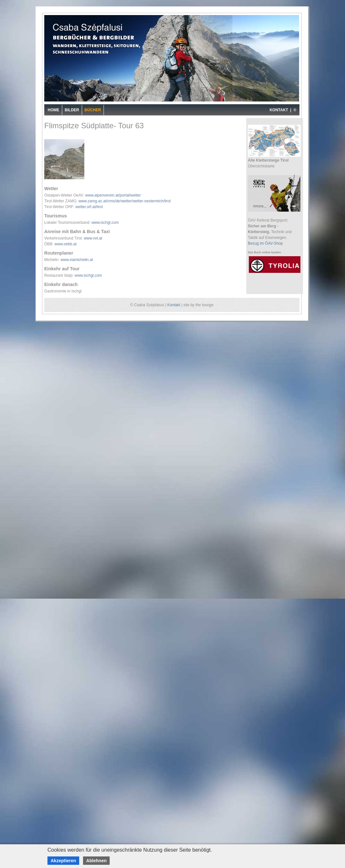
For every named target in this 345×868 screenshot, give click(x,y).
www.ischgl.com (105, 223)
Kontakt (174, 305)
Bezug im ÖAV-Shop (265, 243)
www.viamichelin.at (77, 260)
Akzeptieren (63, 861)
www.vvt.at (93, 238)
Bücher (93, 110)
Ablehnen (97, 861)
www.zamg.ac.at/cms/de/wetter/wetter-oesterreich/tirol (125, 201)
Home (54, 110)
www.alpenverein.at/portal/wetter (113, 195)
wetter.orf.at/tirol (89, 207)
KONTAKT (279, 110)
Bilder (72, 110)
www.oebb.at (66, 244)
